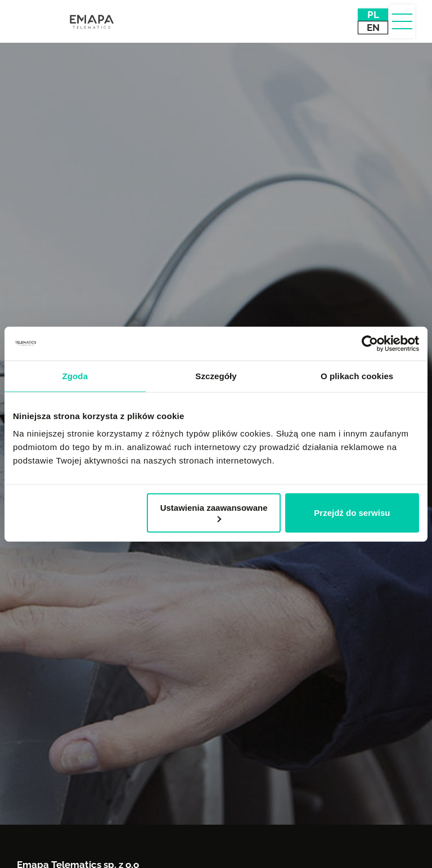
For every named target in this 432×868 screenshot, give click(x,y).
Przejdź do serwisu (352, 513)
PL (373, 15)
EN (373, 28)
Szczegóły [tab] (216, 375)
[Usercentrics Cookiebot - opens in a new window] (370, 343)
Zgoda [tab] (75, 375)
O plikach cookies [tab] (357, 375)
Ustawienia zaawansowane (214, 512)
